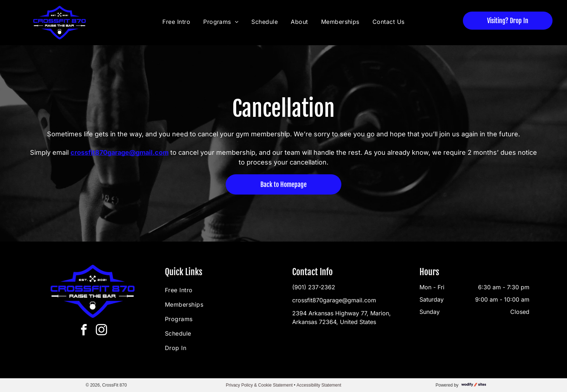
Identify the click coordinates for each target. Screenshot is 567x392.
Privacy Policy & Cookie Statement (259, 385)
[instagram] (102, 331)
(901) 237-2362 (314, 287)
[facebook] (84, 331)
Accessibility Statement (319, 385)
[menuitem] (177, 22)
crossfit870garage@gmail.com (334, 300)
